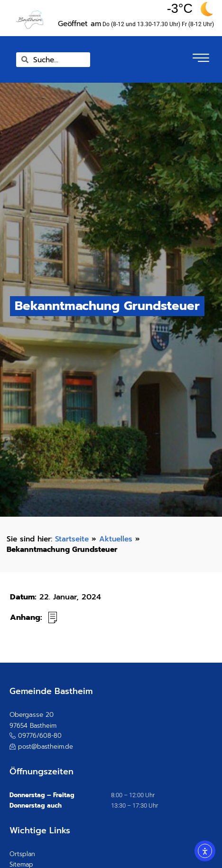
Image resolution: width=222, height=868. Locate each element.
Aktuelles (116, 539)
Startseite (72, 539)
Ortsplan (22, 854)
